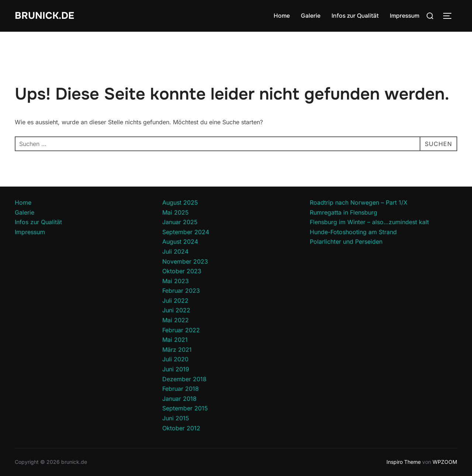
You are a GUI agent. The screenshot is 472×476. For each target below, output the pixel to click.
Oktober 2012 (181, 428)
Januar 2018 (179, 399)
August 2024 (180, 242)
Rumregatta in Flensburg (343, 212)
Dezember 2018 (184, 379)
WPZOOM (445, 462)
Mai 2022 (176, 320)
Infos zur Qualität (355, 16)
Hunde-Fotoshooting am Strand (353, 232)
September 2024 (186, 232)
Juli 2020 (175, 359)
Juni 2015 (176, 418)
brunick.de (44, 16)
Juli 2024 (175, 251)
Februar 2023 (181, 291)
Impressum (405, 16)
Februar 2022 (181, 330)
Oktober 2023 (182, 271)
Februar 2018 (181, 389)
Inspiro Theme (404, 462)
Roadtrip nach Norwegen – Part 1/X (359, 202)
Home (282, 16)
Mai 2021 (175, 340)
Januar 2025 (180, 222)
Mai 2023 (176, 281)
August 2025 (180, 202)
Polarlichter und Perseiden (346, 242)
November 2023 (185, 261)
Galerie (311, 16)
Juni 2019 (176, 369)
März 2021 (177, 350)
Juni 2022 (176, 310)
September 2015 (185, 408)
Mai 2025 (176, 212)
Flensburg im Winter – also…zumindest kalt (369, 222)
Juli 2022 (175, 300)
